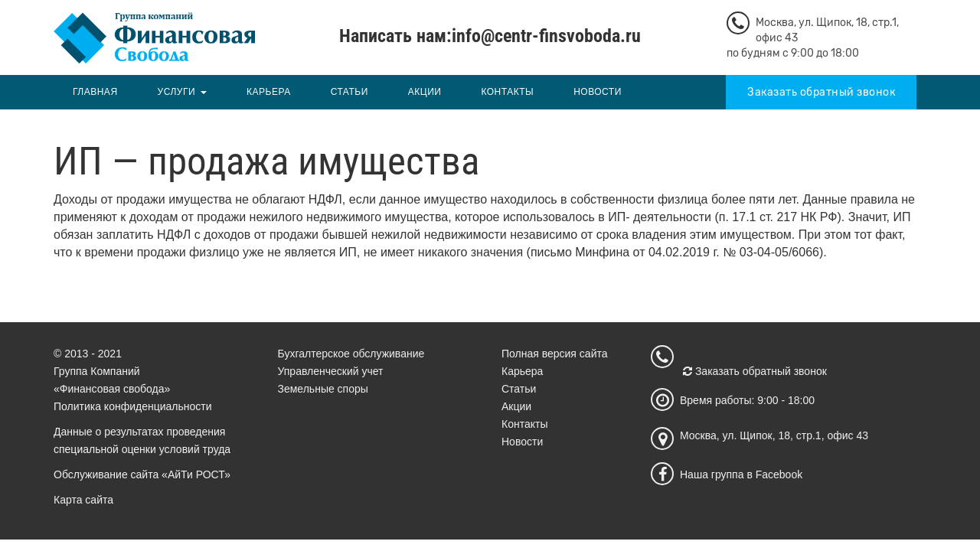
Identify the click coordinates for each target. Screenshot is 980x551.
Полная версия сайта (555, 354)
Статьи (350, 92)
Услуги (177, 92)
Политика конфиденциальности (133, 406)
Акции (425, 92)
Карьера (269, 92)
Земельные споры (323, 389)
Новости (598, 92)
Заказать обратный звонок (821, 92)
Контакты (507, 92)
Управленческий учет (331, 371)
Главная (95, 92)
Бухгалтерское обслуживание (351, 354)
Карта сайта (83, 500)
